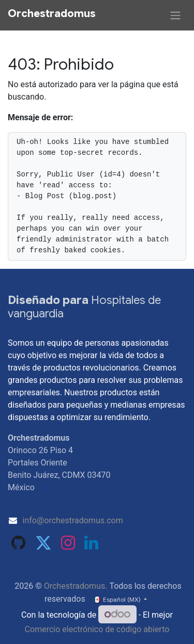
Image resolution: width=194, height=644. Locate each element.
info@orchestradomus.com (73, 520)
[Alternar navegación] (175, 15)
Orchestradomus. (76, 586)
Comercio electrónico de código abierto (97, 629)
